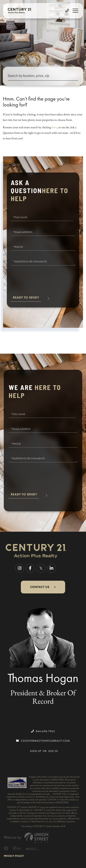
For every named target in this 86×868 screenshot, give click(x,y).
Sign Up (36, 751)
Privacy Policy (14, 856)
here (54, 127)
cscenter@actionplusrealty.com (43, 741)
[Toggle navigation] (75, 11)
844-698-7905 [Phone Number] (43, 731)
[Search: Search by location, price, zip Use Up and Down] (43, 76)
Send (26, 299)
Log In (53, 751)
